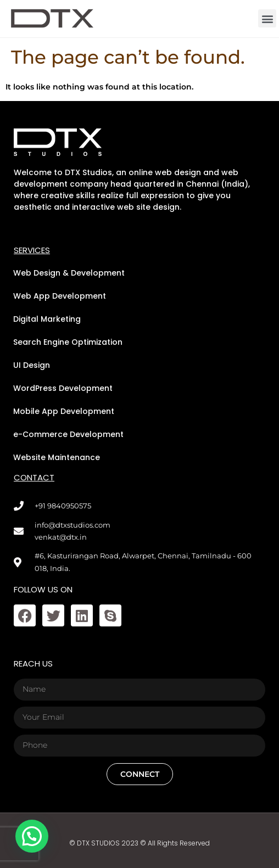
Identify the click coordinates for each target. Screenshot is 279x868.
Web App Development (60, 296)
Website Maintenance (57, 457)
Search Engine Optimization (68, 342)
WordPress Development (63, 388)
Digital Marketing (47, 319)
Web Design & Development (69, 273)
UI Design (32, 365)
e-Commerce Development (68, 434)
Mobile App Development (64, 411)
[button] (267, 18)
